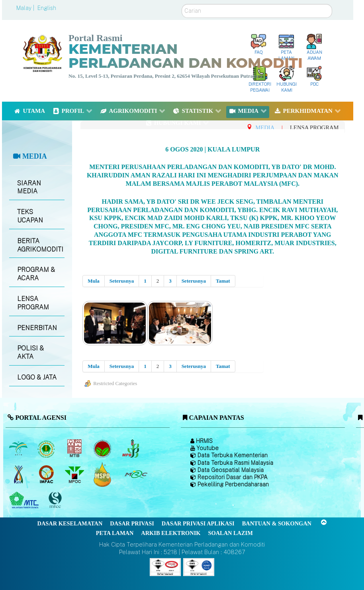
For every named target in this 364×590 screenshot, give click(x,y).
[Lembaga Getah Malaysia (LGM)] (47, 448)
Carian (182, 4)
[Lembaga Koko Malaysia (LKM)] (103, 448)
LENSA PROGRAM (33, 303)
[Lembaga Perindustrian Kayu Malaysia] (75, 448)
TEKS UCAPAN (30, 216)
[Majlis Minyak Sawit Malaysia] (75, 474)
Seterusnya (122, 281)
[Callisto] (165, 566)
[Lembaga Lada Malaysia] (131, 448)
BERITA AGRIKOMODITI (40, 245)
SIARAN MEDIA (29, 187)
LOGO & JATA (37, 377)
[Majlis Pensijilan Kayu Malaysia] (56, 501)
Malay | (26, 8)
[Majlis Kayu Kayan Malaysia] (25, 500)
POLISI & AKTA (30, 352)
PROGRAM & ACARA (36, 274)
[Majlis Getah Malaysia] (136, 474)
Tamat (223, 281)
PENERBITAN (37, 328)
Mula (94, 281)
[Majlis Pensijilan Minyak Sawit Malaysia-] (103, 475)
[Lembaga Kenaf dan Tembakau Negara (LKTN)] (19, 474)
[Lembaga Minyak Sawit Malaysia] (19, 448)
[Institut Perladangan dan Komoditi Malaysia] (47, 474)
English (47, 8)
